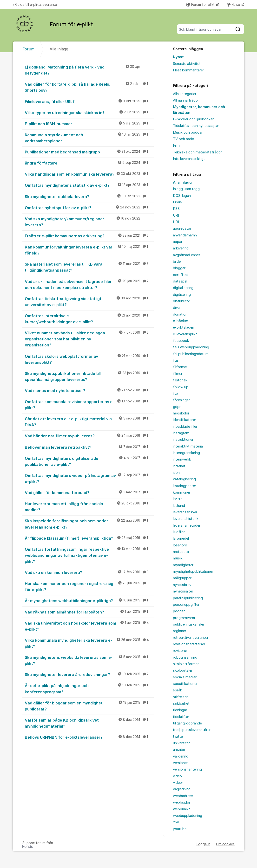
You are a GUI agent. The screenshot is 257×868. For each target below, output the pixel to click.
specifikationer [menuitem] (185, 684)
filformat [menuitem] (180, 367)
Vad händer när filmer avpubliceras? (89, 436)
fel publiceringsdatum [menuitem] (191, 354)
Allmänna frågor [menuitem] (186, 100)
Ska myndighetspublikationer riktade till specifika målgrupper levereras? (89, 376)
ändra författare (89, 163)
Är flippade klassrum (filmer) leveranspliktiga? (89, 538)
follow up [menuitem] (181, 387)
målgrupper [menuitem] (182, 578)
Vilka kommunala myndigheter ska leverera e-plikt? (89, 643)
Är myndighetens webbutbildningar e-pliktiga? (89, 600)
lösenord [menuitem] (180, 545)
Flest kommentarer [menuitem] (188, 70)
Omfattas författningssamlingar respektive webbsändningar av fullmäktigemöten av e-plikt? (89, 555)
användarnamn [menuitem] (185, 235)
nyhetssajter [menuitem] (183, 591)
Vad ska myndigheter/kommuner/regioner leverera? (89, 222)
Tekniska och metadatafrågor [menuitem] (197, 152)
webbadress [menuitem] (183, 796)
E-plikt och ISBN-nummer (89, 124)
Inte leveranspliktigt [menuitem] (189, 159)
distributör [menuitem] (181, 301)
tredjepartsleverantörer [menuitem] (192, 730)
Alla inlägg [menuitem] (182, 182)
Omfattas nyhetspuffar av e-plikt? (89, 207)
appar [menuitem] (178, 242)
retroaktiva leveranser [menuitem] (191, 638)
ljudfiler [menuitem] (179, 532)
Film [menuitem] (176, 145)
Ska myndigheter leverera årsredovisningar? (89, 674)
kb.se (234, 4)
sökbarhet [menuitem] (181, 703)
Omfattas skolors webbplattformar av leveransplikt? (89, 359)
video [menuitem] (177, 776)
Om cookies (225, 844)
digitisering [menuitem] (182, 295)
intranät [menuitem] (179, 466)
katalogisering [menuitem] (184, 479)
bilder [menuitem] (177, 262)
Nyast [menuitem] (178, 57)
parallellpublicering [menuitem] (188, 598)
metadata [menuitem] (181, 552)
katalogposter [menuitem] (185, 486)
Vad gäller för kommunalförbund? (89, 492)
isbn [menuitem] (176, 473)
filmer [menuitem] (178, 374)
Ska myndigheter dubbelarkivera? (89, 196)
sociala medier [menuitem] (185, 677)
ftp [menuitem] (175, 393)
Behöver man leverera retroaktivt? (89, 447)
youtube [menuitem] (180, 829)
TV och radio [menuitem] (184, 139)
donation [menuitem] (180, 314)
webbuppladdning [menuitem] (188, 816)
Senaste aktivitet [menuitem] (187, 64)
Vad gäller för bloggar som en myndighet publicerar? (89, 706)
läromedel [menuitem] (181, 538)
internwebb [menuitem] (182, 459)
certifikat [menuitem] (181, 275)
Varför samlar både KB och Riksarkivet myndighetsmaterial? (89, 723)
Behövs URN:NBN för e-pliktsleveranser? (89, 737)
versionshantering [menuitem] (187, 769)
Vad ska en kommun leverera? (89, 572)
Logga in (203, 844)
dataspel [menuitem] (180, 281)
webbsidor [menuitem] (182, 802)
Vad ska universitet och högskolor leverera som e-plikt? (89, 626)
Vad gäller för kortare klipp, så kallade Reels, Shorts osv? (89, 87)
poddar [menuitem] (179, 611)
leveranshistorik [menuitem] (186, 519)
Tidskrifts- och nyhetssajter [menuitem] (196, 126)
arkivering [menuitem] (181, 248)
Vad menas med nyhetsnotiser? (89, 390)
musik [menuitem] (178, 558)
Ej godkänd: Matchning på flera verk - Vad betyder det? (89, 70)
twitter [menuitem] (178, 737)
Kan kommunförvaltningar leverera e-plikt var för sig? (89, 250)
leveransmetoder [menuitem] (187, 525)
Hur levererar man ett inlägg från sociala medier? (89, 506)
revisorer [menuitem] (180, 651)
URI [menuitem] (176, 215)
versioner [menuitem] (180, 763)
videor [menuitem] (178, 783)
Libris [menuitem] (177, 202)
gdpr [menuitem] (177, 407)
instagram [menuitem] (181, 433)
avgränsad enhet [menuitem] (187, 255)
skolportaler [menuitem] (183, 670)
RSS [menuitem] (176, 209)
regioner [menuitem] (180, 631)
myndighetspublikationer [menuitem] (193, 572)
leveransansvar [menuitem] (185, 512)
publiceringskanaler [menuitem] (189, 624)
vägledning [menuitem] (182, 789)
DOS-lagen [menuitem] (182, 196)
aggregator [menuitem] (182, 228)
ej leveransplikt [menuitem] (185, 334)
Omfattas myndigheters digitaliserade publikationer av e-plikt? (89, 461)
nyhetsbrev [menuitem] (182, 585)
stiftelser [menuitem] (180, 697)
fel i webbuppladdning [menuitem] (191, 347)
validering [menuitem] (181, 756)
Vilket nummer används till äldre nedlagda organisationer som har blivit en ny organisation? (89, 339)
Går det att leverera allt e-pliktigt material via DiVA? (89, 422)
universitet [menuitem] (181, 743)
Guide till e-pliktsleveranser (35, 4)
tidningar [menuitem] (180, 710)
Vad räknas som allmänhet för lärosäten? (89, 612)
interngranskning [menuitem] (186, 453)
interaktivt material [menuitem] (188, 446)
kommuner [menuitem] (182, 492)
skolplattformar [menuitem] (186, 664)
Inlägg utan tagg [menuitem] (186, 189)
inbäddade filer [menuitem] (185, 427)
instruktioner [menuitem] (183, 440)
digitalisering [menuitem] (183, 288)
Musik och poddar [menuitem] (188, 132)
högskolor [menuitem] (181, 413)
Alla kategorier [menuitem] (185, 94)
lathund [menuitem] (179, 506)
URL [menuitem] (177, 222)
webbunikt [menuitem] (181, 809)
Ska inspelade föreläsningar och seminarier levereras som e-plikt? (89, 524)
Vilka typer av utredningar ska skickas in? (89, 112)
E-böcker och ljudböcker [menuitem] (193, 119)
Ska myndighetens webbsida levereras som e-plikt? (89, 660)
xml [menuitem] (176, 822)
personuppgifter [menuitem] (186, 605)
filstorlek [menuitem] (180, 380)
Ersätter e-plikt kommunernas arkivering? (89, 236)
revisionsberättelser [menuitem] (189, 644)
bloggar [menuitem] (179, 268)
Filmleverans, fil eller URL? (89, 101)
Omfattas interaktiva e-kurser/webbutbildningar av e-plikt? (89, 319)
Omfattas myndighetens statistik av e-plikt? (89, 185)
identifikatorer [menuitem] (185, 420)
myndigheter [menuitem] (183, 565)
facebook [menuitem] (181, 341)
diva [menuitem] (176, 308)
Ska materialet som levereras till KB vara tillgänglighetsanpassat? (89, 267)
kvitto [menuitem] (178, 499)
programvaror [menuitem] (184, 618)
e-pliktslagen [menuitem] (184, 327)
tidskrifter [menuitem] (181, 717)
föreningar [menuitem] (181, 400)
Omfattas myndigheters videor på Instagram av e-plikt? (89, 478)
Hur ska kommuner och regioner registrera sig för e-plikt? (89, 586)
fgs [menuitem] (176, 360)
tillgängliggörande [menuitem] (187, 723)
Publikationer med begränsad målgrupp (89, 152)
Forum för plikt (201, 4)
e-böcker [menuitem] (181, 321)
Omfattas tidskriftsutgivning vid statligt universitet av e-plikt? (89, 301)
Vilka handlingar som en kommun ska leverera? (89, 174)
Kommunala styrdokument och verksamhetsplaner (89, 138)
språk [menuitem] (178, 690)
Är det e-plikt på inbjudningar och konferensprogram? (89, 688)
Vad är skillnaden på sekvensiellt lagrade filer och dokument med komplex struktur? (89, 284)
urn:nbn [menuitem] (179, 750)
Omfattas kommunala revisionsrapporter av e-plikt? (89, 404)
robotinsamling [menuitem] (185, 657)
